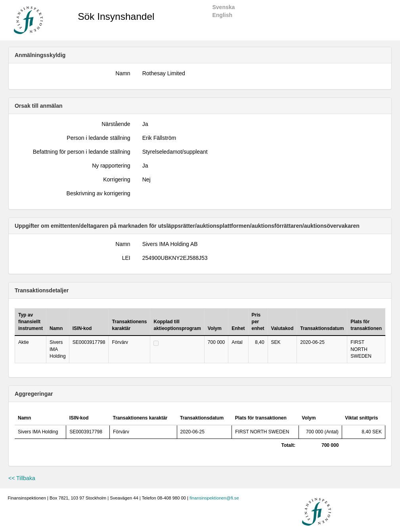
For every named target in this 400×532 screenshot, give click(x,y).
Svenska (223, 7)
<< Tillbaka (22, 478)
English (222, 15)
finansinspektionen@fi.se (214, 498)
